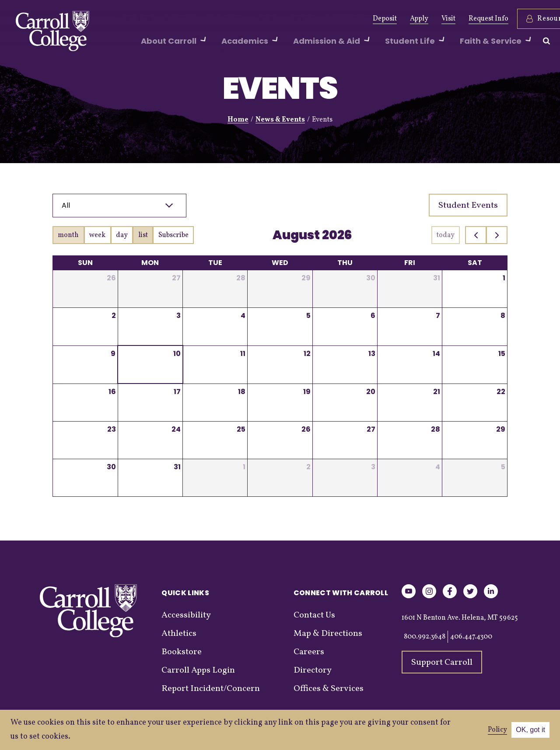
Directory (313, 670)
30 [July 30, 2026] (371, 278)
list (143, 235)
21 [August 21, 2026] (437, 392)
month (68, 235)
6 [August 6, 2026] (373, 316)
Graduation (318, 19)
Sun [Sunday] (85, 263)
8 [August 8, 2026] (503, 316)
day (122, 235)
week (97, 235)
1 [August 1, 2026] (504, 278)
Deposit (349, 19)
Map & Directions (328, 634)
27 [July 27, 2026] (176, 278)
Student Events (468, 206)
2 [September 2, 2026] (308, 467)
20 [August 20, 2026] (371, 392)
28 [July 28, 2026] (241, 278)
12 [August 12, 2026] (307, 354)
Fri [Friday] (410, 263)
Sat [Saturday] (475, 263)
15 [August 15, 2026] (502, 354)
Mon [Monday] (150, 263)
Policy (497, 730)
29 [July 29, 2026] (306, 278)
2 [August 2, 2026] (114, 316)
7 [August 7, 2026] (438, 316)
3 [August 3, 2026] (178, 316)
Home (238, 120)
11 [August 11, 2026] (243, 354)
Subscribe (173, 235)
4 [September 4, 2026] (438, 467)
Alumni (171, 19)
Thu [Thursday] (345, 263)
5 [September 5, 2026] (503, 467)
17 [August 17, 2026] (177, 392)
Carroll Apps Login (198, 670)
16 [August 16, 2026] (112, 392)
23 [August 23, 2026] (112, 429)
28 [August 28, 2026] (436, 429)
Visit (413, 19)
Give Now (131, 19)
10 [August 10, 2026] (177, 354)
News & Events (280, 120)
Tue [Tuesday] (215, 263)
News (245, 19)
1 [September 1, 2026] (244, 467)
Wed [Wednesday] (280, 263)
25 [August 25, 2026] (241, 429)
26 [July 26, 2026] (111, 278)
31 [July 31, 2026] (437, 278)
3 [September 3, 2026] (373, 467)
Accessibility (186, 615)
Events (277, 19)
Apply (383, 19)
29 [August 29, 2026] (501, 429)
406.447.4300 (471, 637)
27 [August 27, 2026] (371, 429)
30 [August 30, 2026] (111, 467)
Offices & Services (329, 689)
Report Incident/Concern (211, 689)
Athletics (209, 19)
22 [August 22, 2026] (501, 392)
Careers (309, 652)
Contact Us (314, 615)
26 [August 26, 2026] (306, 429)
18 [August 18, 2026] (242, 392)
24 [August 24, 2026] (176, 429)
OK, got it (530, 730)
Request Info (453, 19)
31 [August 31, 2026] (177, 467)
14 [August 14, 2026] (436, 354)
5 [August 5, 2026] (308, 316)
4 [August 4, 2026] (243, 316)
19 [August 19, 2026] (307, 392)
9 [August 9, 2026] (113, 354)
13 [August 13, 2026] (372, 354)
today (446, 235)
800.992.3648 (425, 637)
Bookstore (182, 652)
